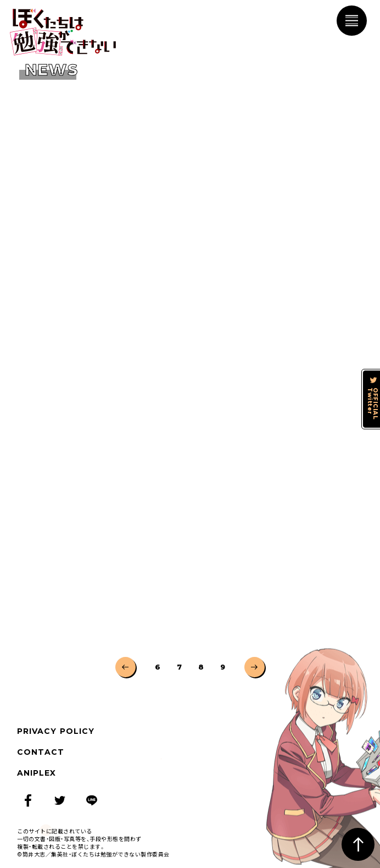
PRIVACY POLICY (56, 731)
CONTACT (41, 752)
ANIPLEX (37, 773)
